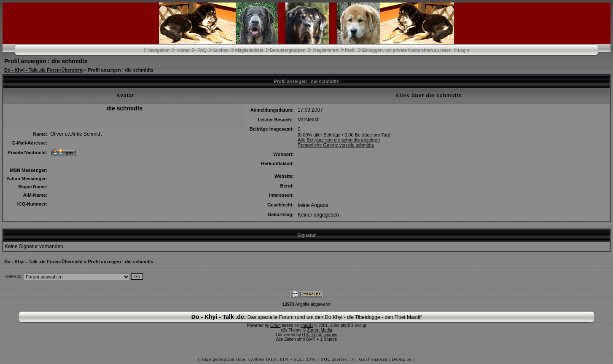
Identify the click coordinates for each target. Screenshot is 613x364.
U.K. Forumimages (319, 335)
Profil (350, 50)
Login (464, 50)
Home (183, 50)
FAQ (202, 50)
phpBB (306, 325)
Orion (275, 325)
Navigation (159, 50)
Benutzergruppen (288, 50)
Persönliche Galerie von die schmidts (336, 145)
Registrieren (326, 50)
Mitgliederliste (249, 50)
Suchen (221, 50)
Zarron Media (319, 330)
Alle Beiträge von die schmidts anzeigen (339, 140)
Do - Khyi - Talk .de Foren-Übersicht (43, 70)
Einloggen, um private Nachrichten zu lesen (407, 50)
